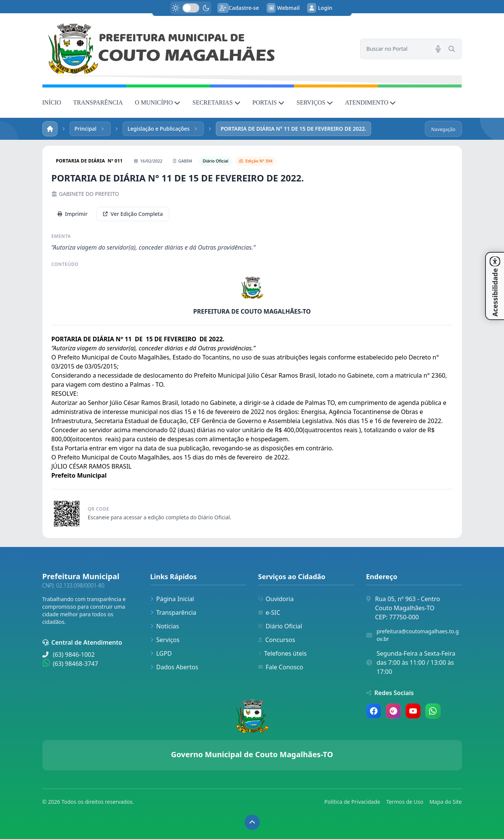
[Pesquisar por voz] (438, 49)
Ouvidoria (276, 599)
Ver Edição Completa (133, 214)
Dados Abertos (174, 667)
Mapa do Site (446, 802)
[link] (197, 49)
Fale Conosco (281, 667)
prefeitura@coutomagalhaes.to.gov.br (418, 635)
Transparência (173, 612)
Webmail (283, 8)
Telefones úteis (282, 653)
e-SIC (269, 612)
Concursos (277, 640)
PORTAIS (268, 102)
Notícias (165, 626)
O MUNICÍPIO (158, 102)
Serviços (165, 640)
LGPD (161, 653)
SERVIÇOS (315, 102)
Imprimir (73, 214)
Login (320, 8)
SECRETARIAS (216, 102)
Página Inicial (172, 599)
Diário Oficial (280, 626)
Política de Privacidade (352, 802)
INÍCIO (52, 102)
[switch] (191, 8)
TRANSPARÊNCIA (98, 102)
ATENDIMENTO (370, 102)
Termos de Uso (405, 802)
